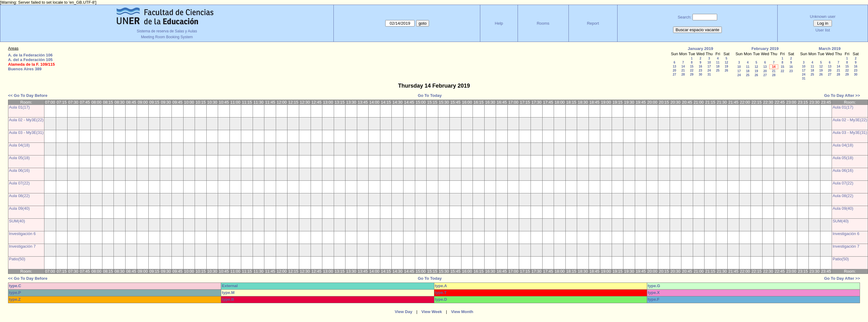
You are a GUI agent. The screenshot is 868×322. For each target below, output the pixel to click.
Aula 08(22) (19, 196)
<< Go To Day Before (28, 95)
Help (499, 23)
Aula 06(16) (19, 170)
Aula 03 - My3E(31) (26, 132)
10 (709, 62)
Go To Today (430, 95)
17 (709, 66)
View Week (432, 312)
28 (683, 74)
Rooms (543, 23)
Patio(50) (17, 259)
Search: (685, 17)
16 (700, 66)
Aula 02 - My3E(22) (26, 120)
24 (709, 70)
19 (726, 66)
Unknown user (823, 17)
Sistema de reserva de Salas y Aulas (167, 31)
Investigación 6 (22, 234)
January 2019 (701, 49)
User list (823, 30)
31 (709, 74)
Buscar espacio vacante (697, 30)
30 (700, 74)
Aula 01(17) (19, 107)
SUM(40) (17, 221)
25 (718, 70)
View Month (462, 312)
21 (683, 70)
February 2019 (765, 49)
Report (593, 23)
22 (692, 70)
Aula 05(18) (19, 158)
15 (692, 66)
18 (718, 66)
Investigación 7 (22, 246)
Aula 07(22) (19, 183)
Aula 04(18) (19, 145)
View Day (404, 312)
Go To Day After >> (842, 95)
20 (674, 70)
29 (692, 74)
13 (674, 66)
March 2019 (830, 49)
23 (700, 70)
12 (726, 62)
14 (683, 66)
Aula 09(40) (19, 208)
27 (674, 74)
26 (726, 70)
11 (718, 62)
